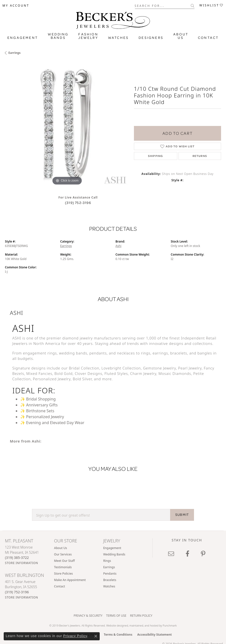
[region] (67, 124)
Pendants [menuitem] (110, 574)
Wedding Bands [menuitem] (114, 554)
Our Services (63, 554)
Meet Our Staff (65, 561)
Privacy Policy (75, 636)
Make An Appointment (70, 580)
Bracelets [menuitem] (110, 580)
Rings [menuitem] (107, 561)
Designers (151, 38)
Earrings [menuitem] (109, 567)
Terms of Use (116, 616)
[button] (16, 6)
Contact (208, 38)
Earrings (15, 53)
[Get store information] (22, 563)
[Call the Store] (17, 558)
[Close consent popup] (96, 636)
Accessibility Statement (154, 635)
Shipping (156, 156)
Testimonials (63, 567)
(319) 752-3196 (78, 203)
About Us (181, 36)
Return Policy (141, 616)
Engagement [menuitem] (112, 548)
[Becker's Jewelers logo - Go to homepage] (113, 19)
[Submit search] (193, 6)
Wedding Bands (58, 36)
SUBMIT (182, 515)
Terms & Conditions (118, 635)
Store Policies (64, 574)
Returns (200, 156)
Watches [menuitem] (109, 586)
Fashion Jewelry (88, 36)
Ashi (118, 246)
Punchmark (170, 625)
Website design (115, 625)
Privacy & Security (88, 616)
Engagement (23, 38)
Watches (118, 38)
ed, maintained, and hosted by (144, 625)
